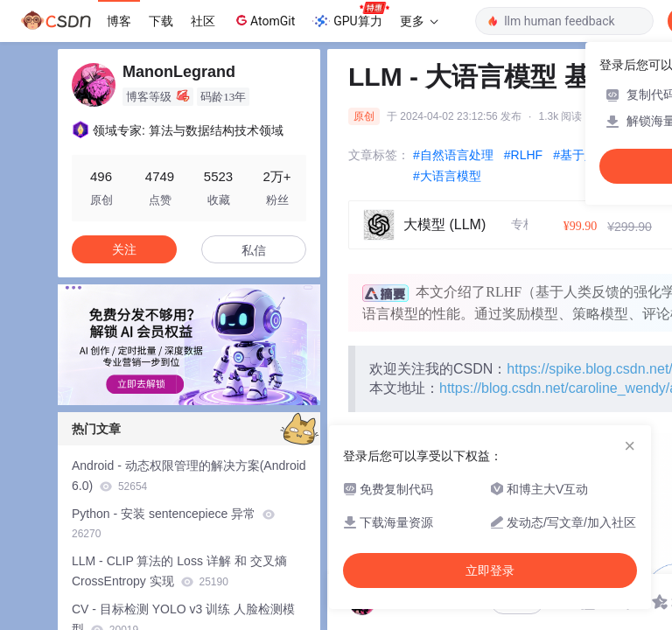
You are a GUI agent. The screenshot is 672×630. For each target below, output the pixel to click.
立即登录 (490, 570)
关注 (124, 249)
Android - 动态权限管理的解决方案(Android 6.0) (189, 476)
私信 (254, 250)
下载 (161, 21)
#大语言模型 (447, 176)
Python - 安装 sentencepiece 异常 (173, 524)
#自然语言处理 (453, 155)
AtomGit (264, 20)
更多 (419, 21)
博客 (119, 21)
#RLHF (523, 155)
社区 (203, 21)
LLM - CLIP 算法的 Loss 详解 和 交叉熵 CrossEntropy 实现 (179, 571)
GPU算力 (350, 16)
